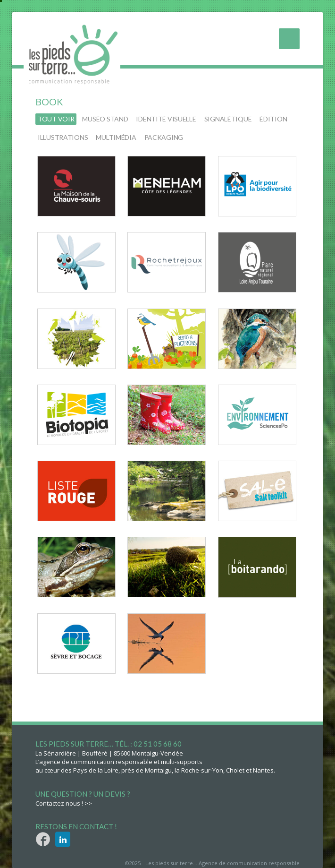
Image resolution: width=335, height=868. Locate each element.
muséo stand (105, 119)
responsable (134, 762)
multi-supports (182, 762)
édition (273, 119)
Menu (289, 39)
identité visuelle (166, 119)
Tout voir (56, 119)
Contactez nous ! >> (64, 803)
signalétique (228, 119)
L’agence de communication (75, 762)
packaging (164, 137)
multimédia (116, 137)
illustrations (63, 137)
